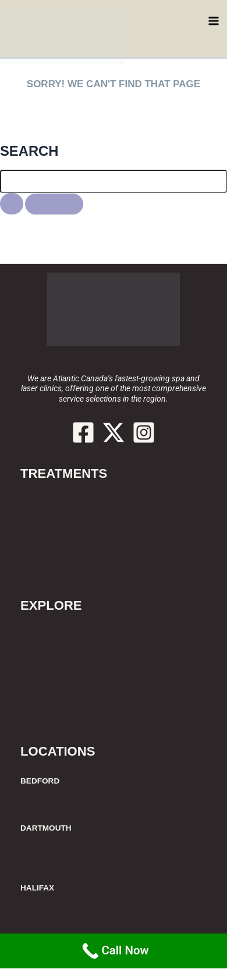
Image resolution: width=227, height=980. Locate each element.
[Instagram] (144, 432)
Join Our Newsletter (64, 714)
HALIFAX (37, 888)
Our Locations (51, 673)
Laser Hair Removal (63, 499)
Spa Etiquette (50, 659)
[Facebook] (83, 432)
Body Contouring (57, 527)
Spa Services (49, 555)
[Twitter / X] (114, 432)
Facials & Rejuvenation (69, 541)
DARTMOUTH (46, 828)
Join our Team (52, 700)
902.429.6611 (114, 352)
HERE (80, 116)
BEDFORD (40, 781)
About (34, 631)
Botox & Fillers (52, 513)
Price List (41, 645)
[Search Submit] (12, 204)
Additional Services (63, 568)
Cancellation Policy (62, 686)
